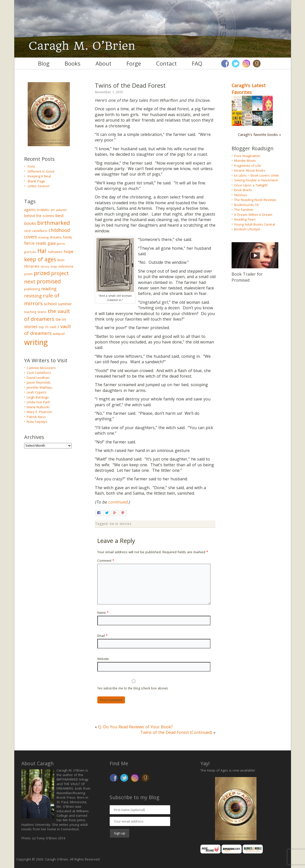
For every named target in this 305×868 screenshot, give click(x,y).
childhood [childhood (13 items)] (59, 230)
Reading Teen (245, 219)
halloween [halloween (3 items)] (55, 252)
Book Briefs (243, 190)
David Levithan (38, 378)
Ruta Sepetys (37, 422)
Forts (31, 166)
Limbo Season (39, 186)
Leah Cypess (37, 392)
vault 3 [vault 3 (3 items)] (54, 327)
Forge (134, 63)
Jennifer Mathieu (39, 387)
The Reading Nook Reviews (255, 200)
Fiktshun (241, 195)
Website (103, 659)
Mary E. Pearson (39, 412)
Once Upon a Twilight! (251, 185)
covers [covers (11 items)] (31, 237)
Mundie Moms (245, 161)
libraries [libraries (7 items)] (32, 266)
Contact (166, 63)
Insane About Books (250, 170)
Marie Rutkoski (38, 407)
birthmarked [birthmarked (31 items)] (54, 223)
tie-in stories (121, 524)
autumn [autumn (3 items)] (61, 210)
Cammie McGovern (41, 368)
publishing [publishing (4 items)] (32, 289)
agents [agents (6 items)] (30, 210)
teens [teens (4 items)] (42, 312)
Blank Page (36, 181)
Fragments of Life (248, 166)
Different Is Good (41, 171)
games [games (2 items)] (61, 244)
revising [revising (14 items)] (33, 296)
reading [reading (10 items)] (49, 289)
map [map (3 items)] (54, 266)
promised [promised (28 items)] (49, 281)
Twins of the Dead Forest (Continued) (176, 732)
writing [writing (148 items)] (36, 342)
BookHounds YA (246, 205)
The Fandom (244, 210)
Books (73, 63)
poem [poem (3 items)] (28, 274)
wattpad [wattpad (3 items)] (59, 334)
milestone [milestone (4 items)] (66, 266)
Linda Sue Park (38, 402)
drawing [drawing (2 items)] (43, 237)
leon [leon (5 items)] (61, 260)
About (103, 63)
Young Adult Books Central (255, 224)
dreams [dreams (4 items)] (56, 237)
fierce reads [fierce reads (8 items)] (35, 243)
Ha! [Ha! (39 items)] (42, 251)
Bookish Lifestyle (247, 229)
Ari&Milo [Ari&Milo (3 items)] (43, 210)
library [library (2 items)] (45, 267)
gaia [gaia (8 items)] (52, 243)
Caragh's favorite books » (259, 135)
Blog (44, 63)
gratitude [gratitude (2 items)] (30, 252)
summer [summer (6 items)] (65, 304)
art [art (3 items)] (53, 210)
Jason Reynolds (39, 382)
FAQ (197, 63)
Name (103, 613)
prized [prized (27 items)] (42, 273)
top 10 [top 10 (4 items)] (43, 327)
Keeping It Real (39, 176)
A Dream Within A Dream (253, 215)
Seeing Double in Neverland (256, 180)
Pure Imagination (247, 156)
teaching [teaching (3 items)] (30, 312)
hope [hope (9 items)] (69, 251)
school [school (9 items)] (50, 304)
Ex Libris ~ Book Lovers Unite (256, 175)
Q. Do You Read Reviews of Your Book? (135, 727)
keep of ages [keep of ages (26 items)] (40, 259)
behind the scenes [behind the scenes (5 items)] (39, 216)
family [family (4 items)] (68, 237)
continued (118, 502)
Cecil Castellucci (39, 373)
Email (102, 636)
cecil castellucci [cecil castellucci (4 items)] (36, 231)
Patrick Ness (36, 417)
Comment (106, 561)
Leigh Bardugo (38, 397)
